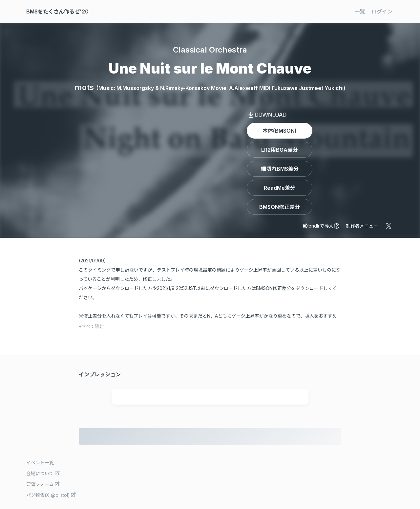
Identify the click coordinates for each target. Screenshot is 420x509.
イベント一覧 (40, 463)
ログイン (382, 11)
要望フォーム (43, 484)
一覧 (360, 11)
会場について (43, 473)
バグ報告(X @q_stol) (51, 495)
